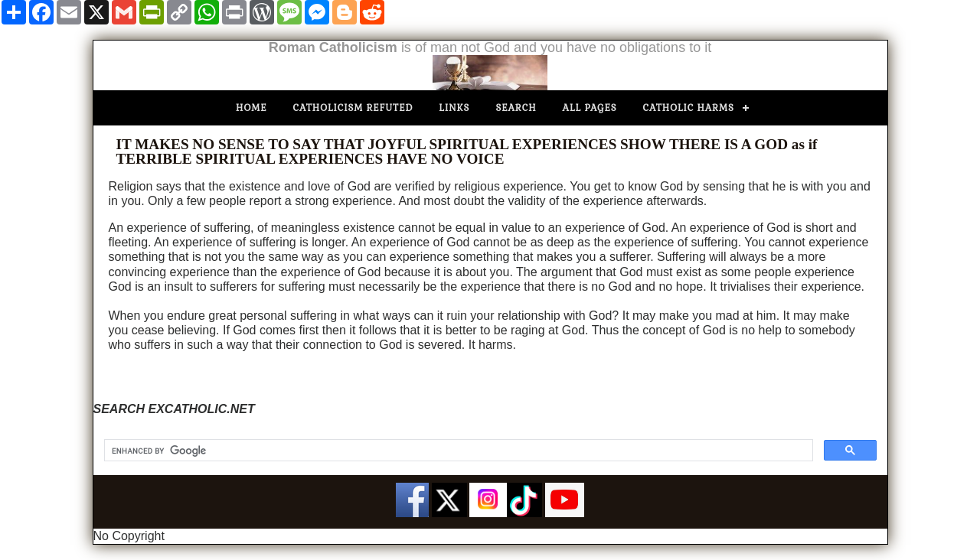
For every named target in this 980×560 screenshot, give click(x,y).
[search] (457, 451)
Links (454, 108)
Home (252, 108)
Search (516, 108)
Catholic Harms (689, 108)
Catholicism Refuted (353, 108)
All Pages (590, 108)
